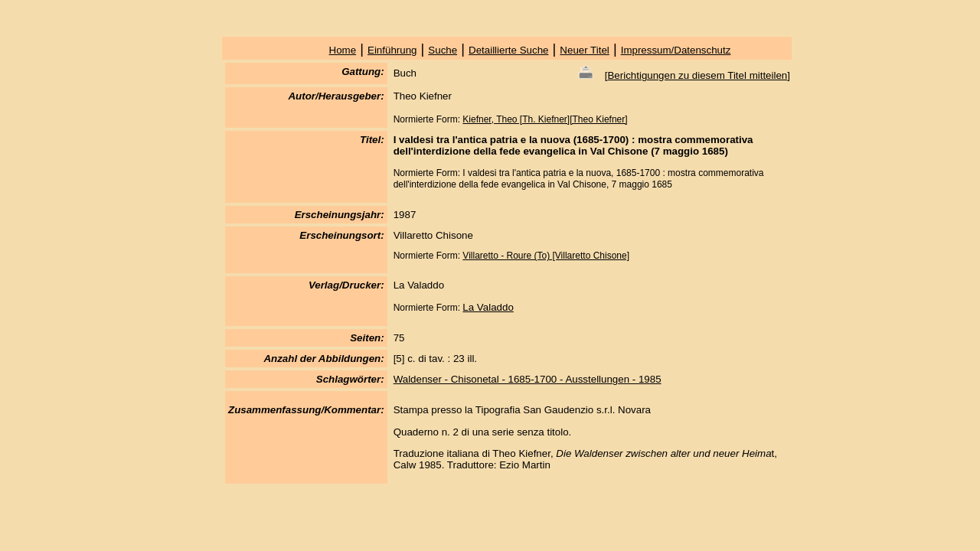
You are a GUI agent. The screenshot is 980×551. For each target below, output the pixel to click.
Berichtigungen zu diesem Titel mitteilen (697, 75)
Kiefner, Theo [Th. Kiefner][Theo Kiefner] (545, 119)
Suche (443, 50)
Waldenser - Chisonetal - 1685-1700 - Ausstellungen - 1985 (528, 379)
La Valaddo (488, 307)
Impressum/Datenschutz (676, 50)
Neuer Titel (584, 50)
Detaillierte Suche (508, 50)
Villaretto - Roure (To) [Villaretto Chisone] (546, 256)
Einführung (392, 50)
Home (343, 50)
